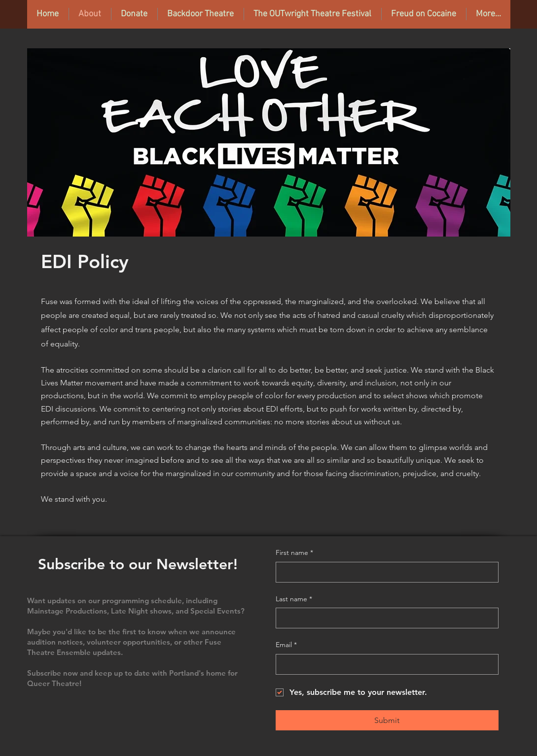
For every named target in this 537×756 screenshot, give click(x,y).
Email (286, 645)
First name (294, 553)
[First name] (384, 572)
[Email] (384, 664)
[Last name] (384, 618)
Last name (294, 599)
